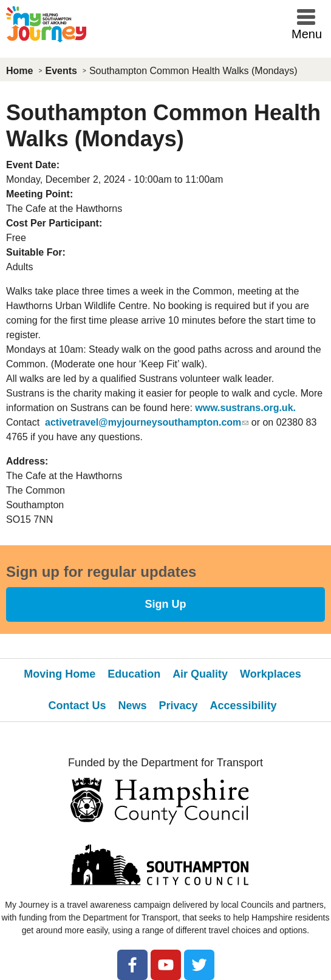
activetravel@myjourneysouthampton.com (147, 422)
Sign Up (166, 604)
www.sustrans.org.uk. (245, 408)
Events (61, 71)
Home (19, 71)
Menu (307, 34)
